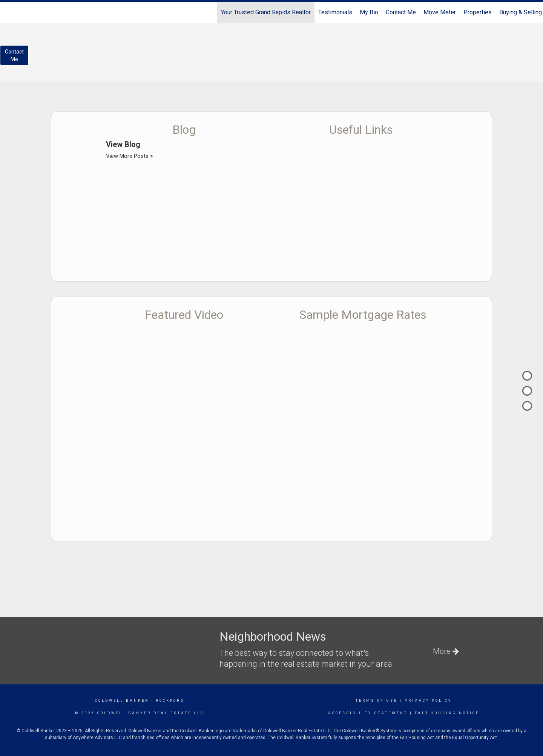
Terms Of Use (377, 701)
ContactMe (14, 55)
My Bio (369, 12)
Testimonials (335, 12)
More (446, 651)
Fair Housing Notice (447, 713)
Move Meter (440, 12)
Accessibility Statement (368, 713)
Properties (478, 12)
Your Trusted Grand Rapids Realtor (266, 12)
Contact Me (401, 12)
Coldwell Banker (122, 701)
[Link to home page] (10, 12)
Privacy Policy (428, 701)
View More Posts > (130, 156)
